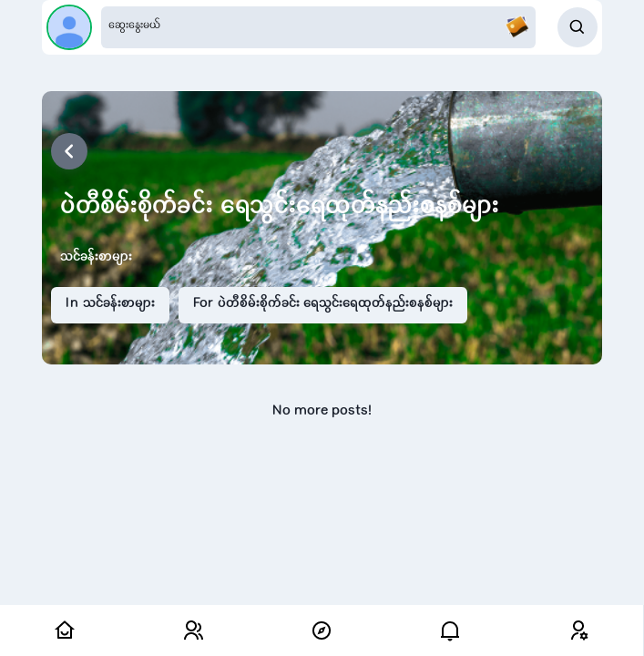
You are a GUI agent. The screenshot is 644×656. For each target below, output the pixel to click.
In (110, 304)
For (323, 304)
